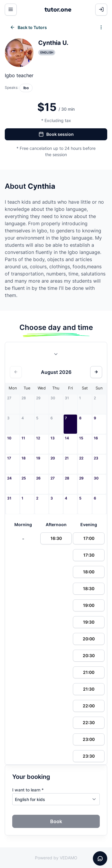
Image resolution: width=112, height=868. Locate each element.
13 (53, 438)
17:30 (89, 555)
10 (9, 438)
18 (24, 458)
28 (67, 478)
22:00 (89, 706)
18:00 (89, 572)
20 (53, 458)
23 (96, 458)
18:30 (89, 588)
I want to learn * (28, 790)
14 (67, 438)
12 (38, 438)
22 (81, 458)
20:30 (89, 655)
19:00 (89, 605)
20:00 (89, 639)
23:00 (89, 739)
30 (96, 478)
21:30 (89, 689)
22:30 (89, 722)
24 (9, 478)
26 (38, 478)
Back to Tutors (28, 28)
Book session (56, 134)
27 (53, 478)
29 (81, 478)
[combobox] (56, 355)
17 (9, 458)
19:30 (89, 622)
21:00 (89, 672)
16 (96, 438)
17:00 (89, 538)
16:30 (56, 538)
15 (81, 438)
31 (9, 498)
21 (67, 458)
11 (23, 438)
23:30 (89, 756)
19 (38, 458)
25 (24, 478)
